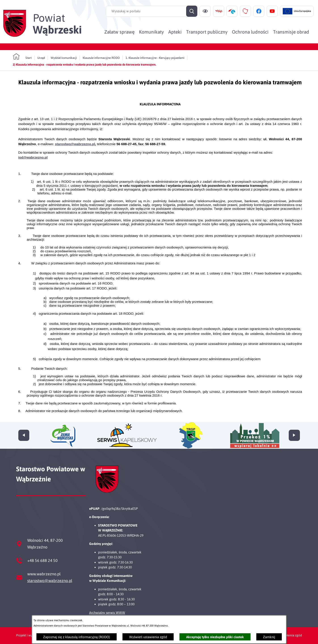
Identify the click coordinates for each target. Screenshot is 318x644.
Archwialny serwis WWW (107, 613)
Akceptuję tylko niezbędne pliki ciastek (215, 637)
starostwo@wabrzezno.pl (50, 581)
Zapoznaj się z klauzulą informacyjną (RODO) (77, 637)
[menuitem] (119, 32)
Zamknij (269, 637)
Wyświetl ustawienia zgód (148, 637)
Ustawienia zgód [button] (290, 635)
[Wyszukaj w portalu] (152, 11)
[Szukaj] (192, 11)
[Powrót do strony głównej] (22, 57)
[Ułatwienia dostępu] (205, 11)
